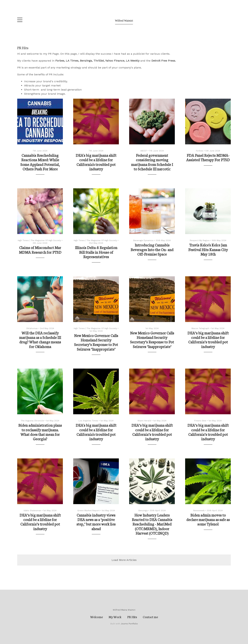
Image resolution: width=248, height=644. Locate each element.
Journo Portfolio (129, 624)
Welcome (97, 617)
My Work (115, 617)
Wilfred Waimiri (124, 21)
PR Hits (132, 617)
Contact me (150, 617)
